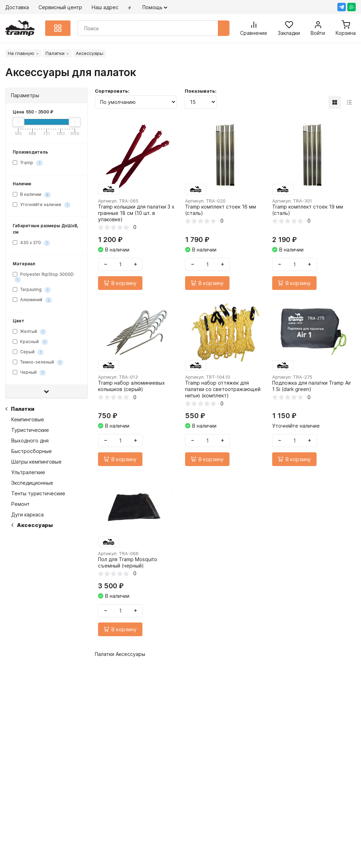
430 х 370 (31, 243)
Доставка (17, 7)
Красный (30, 342)
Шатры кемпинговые (36, 462)
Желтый (29, 332)
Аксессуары (32, 525)
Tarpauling (32, 290)
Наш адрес (105, 7)
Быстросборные (32, 451)
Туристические (30, 430)
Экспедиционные (32, 483)
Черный (29, 373)
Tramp (28, 163)
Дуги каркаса (27, 514)
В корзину (122, 285)
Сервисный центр (60, 7)
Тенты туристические (38, 493)
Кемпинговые (28, 419)
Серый (28, 352)
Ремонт (20, 504)
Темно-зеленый (38, 363)
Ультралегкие (28, 472)
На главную (21, 53)
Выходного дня (30, 441)
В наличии (32, 195)
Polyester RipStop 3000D (43, 277)
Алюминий (32, 300)
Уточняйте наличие (42, 205)
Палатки (55, 53)
